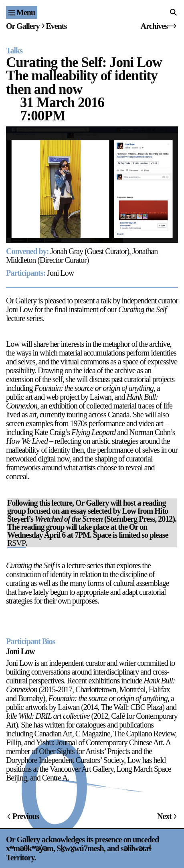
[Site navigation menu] (22, 12)
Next (164, 816)
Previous (26, 816)
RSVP (16, 543)
